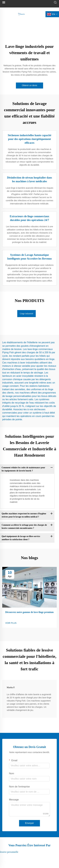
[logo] (21, 14)
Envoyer (30, 823)
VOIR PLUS (11, 623)
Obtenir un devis (30, 85)
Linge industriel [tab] (26, 314)
